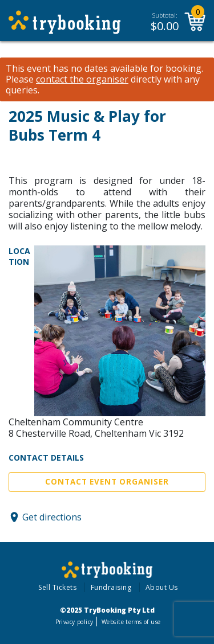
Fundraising (111, 587)
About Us (162, 587)
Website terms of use (131, 622)
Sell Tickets (57, 587)
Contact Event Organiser (107, 482)
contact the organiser (82, 79)
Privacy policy (74, 622)
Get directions (52, 517)
